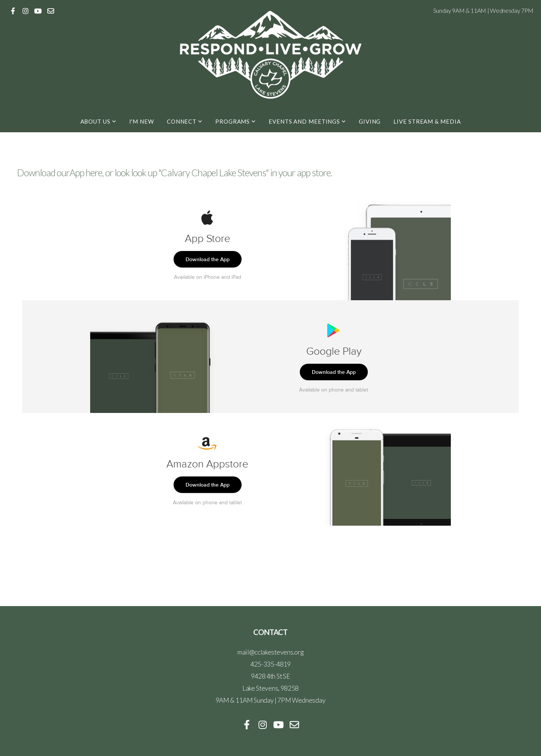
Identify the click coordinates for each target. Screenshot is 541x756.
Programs (236, 121)
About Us (98, 121)
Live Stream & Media (427, 121)
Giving (370, 121)
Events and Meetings (307, 121)
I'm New (142, 121)
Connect (185, 121)
